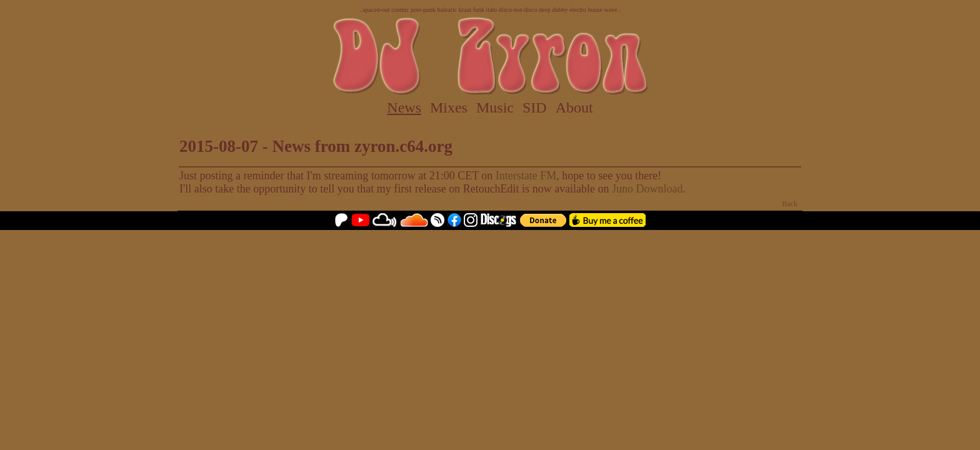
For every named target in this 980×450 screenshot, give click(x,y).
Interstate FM (526, 176)
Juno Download (647, 189)
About (574, 107)
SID (535, 107)
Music (495, 107)
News (404, 107)
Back (790, 204)
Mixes (449, 107)
